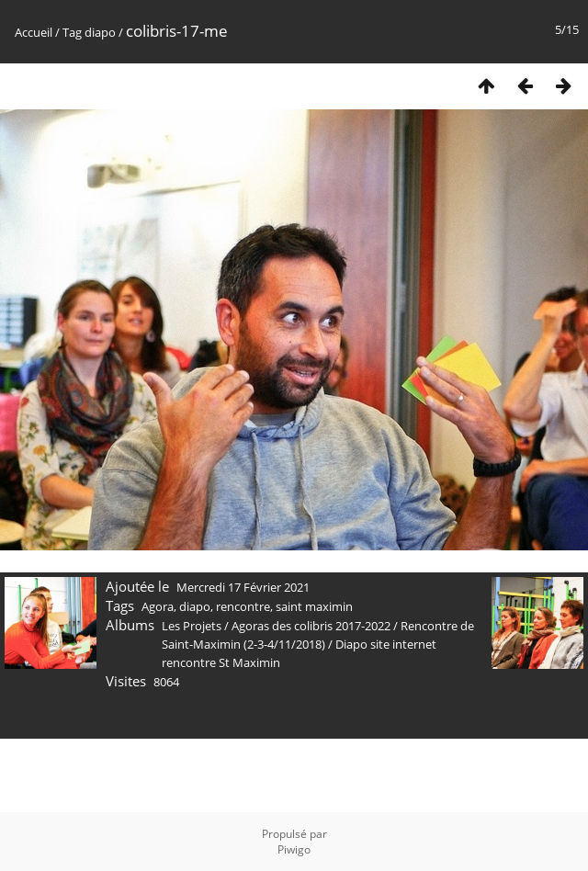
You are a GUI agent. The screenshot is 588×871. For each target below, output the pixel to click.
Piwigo (294, 849)
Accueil (34, 32)
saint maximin (314, 606)
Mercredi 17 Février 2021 (243, 587)
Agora (158, 606)
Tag (72, 32)
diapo (100, 32)
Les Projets (192, 626)
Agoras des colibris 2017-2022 (311, 626)
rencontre (243, 606)
